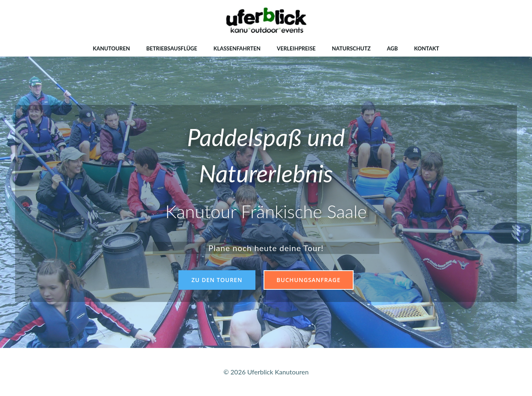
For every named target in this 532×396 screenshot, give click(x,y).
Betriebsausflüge (172, 48)
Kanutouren (111, 48)
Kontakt (427, 48)
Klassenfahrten (237, 48)
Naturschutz (351, 48)
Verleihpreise (296, 48)
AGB (392, 48)
